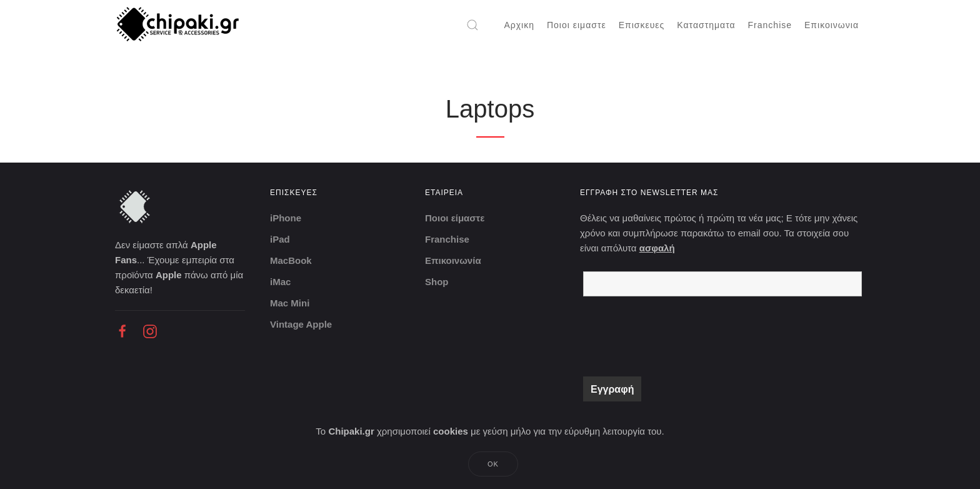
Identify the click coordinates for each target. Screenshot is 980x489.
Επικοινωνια (832, 25)
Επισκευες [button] (642, 25)
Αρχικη (519, 25)
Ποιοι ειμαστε (577, 25)
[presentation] (678, 336)
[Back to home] (179, 25)
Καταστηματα (706, 25)
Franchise (770, 25)
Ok (493, 464)
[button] (472, 25)
